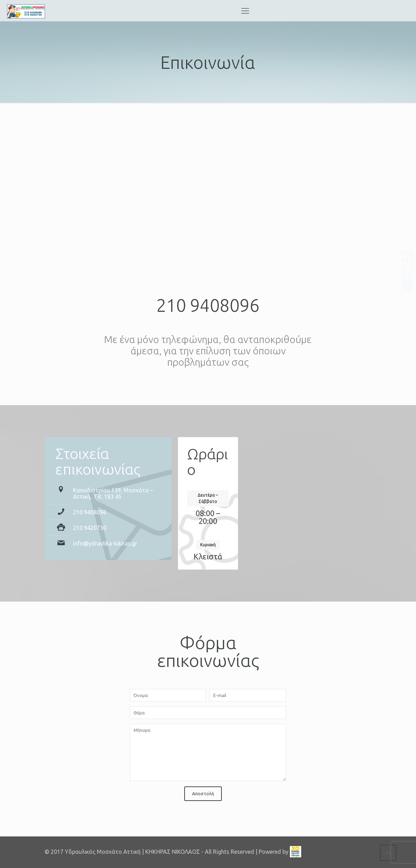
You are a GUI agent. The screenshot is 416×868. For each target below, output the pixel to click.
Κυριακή (208, 545)
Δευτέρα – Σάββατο (208, 498)
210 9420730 (90, 528)
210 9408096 (208, 305)
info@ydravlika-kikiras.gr (105, 543)
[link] (296, 852)
